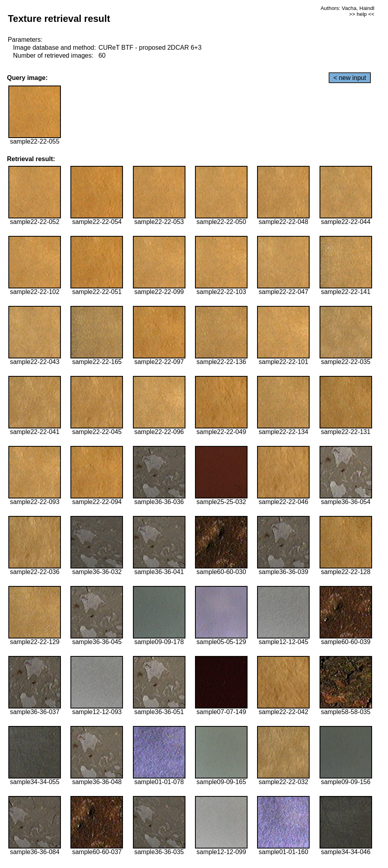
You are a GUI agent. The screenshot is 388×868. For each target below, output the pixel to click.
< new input (350, 78)
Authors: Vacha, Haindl (347, 8)
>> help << (362, 14)
